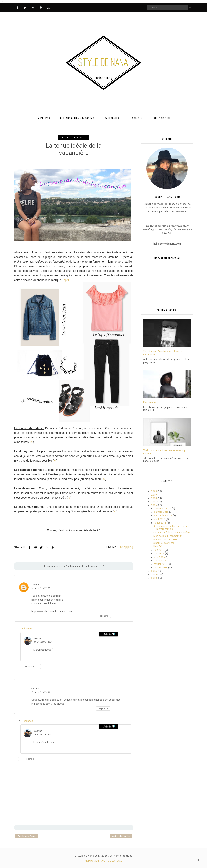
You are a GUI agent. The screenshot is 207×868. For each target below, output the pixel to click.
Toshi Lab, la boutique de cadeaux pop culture (164, 452)
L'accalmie (149, 402)
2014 (154, 575)
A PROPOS (44, 118)
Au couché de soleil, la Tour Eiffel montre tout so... (172, 528)
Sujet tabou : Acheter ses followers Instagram (163, 353)
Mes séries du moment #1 (168, 536)
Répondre (103, 616)
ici (32, 442)
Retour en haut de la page (103, 860)
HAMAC (158, 546)
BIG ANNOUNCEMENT (165, 540)
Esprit (65, 280)
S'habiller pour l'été (164, 543)
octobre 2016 (162, 512)
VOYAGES (137, 118)
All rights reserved (121, 856)
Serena (35, 689)
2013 (154, 578)
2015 (154, 571)
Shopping (127, 547)
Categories (112, 118)
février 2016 (161, 564)
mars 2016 (160, 561)
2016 (154, 505)
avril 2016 (160, 557)
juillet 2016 (160, 523)
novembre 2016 (163, 509)
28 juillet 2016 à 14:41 (43, 642)
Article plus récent (27, 836)
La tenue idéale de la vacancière (171, 533)
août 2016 (160, 519)
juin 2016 (159, 550)
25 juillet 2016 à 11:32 (41, 588)
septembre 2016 (163, 516)
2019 (154, 495)
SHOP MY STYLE (163, 118)
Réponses (27, 628)
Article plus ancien (121, 836)
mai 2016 (159, 554)
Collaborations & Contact (78, 118)
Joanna (38, 638)
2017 (154, 502)
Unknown (36, 585)
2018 (154, 498)
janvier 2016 (161, 568)
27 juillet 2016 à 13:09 (41, 692)
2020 (154, 491)
